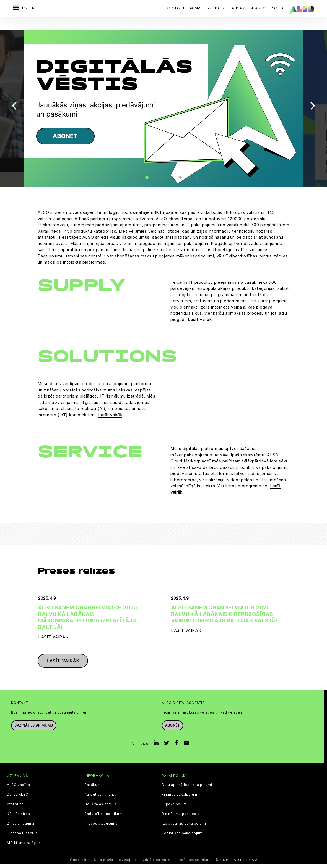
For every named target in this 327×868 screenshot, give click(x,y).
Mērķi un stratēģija (24, 847)
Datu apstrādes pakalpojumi (187, 789)
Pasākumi (93, 789)
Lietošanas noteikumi (193, 864)
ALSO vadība (19, 789)
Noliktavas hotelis (100, 808)
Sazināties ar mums (34, 729)
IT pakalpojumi (175, 808)
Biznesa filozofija (22, 837)
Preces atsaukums (101, 827)
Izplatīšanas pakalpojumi (184, 827)
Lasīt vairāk (200, 310)
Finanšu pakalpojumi (180, 798)
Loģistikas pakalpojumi (183, 837)
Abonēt (172, 729)
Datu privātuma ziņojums (116, 864)
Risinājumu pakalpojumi (183, 818)
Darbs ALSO (18, 798)
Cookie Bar (80, 864)
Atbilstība (15, 808)
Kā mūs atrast (19, 818)
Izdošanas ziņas (156, 864)
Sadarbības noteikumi (104, 818)
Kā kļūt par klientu (100, 798)
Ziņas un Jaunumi (22, 827)
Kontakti (175, 8)
